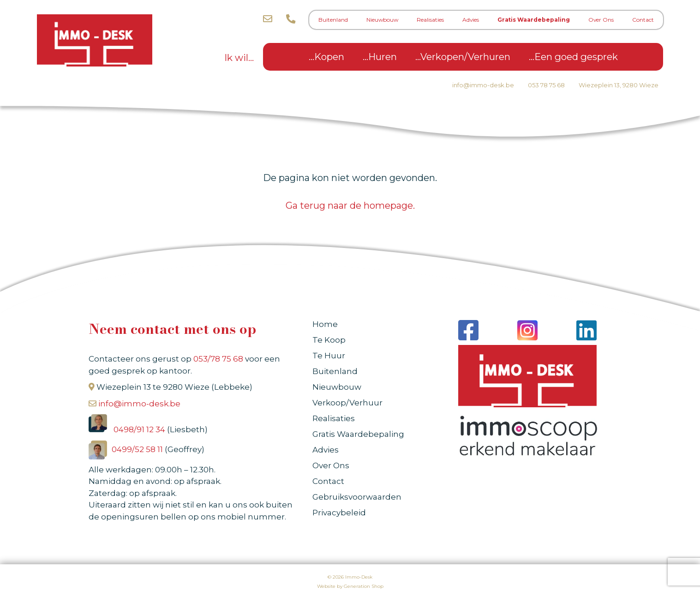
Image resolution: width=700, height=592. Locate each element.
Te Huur (329, 356)
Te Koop (329, 340)
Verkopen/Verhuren (465, 57)
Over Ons (601, 20)
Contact (643, 20)
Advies (471, 20)
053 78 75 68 (546, 85)
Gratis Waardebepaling (534, 20)
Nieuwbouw (382, 20)
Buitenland (333, 20)
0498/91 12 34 (140, 429)
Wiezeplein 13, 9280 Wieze (619, 85)
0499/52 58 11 (138, 449)
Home (325, 324)
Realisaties (430, 20)
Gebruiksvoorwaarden (357, 497)
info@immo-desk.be (483, 85)
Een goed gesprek (576, 57)
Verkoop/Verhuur (347, 403)
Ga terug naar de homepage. (350, 205)
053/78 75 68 (218, 359)
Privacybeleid (339, 513)
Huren (383, 57)
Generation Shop (364, 586)
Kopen (329, 57)
